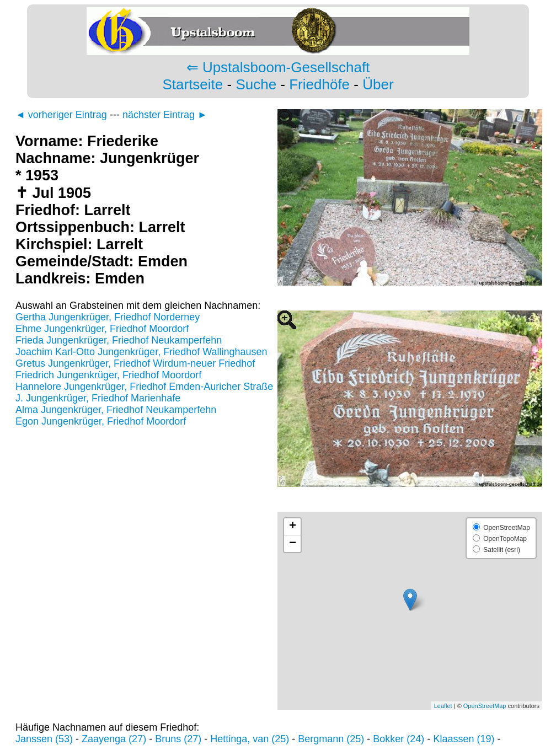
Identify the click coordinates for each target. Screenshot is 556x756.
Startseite (193, 84)
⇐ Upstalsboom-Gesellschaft (278, 67)
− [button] (293, 544)
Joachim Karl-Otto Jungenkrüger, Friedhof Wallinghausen (141, 352)
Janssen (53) (44, 739)
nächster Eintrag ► (165, 115)
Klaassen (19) (464, 739)
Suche (256, 84)
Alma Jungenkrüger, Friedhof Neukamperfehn (116, 410)
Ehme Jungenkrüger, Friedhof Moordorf (102, 329)
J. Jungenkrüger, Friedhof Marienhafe (98, 398)
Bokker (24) (399, 739)
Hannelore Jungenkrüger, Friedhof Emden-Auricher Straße (144, 387)
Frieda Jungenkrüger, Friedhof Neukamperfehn (119, 340)
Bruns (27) (178, 739)
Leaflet (443, 706)
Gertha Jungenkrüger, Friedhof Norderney (108, 317)
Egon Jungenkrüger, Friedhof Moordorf (101, 421)
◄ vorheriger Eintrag (61, 115)
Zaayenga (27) (114, 739)
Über (378, 84)
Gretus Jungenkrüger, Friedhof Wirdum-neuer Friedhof (135, 363)
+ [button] (293, 527)
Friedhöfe (319, 84)
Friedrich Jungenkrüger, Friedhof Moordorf (108, 375)
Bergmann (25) (331, 739)
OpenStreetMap (485, 706)
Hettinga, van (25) (250, 739)
